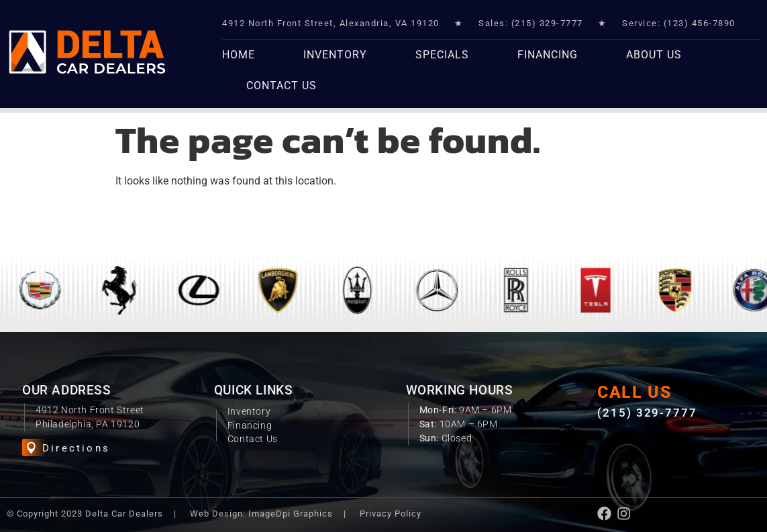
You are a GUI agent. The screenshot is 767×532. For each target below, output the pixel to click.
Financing (548, 55)
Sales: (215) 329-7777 (531, 23)
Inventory (335, 55)
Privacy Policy (391, 514)
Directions (76, 448)
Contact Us (282, 86)
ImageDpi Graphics (291, 514)
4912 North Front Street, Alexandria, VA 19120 (331, 23)
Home (239, 55)
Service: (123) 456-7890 (679, 23)
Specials (442, 55)
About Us (654, 55)
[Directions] (31, 448)
